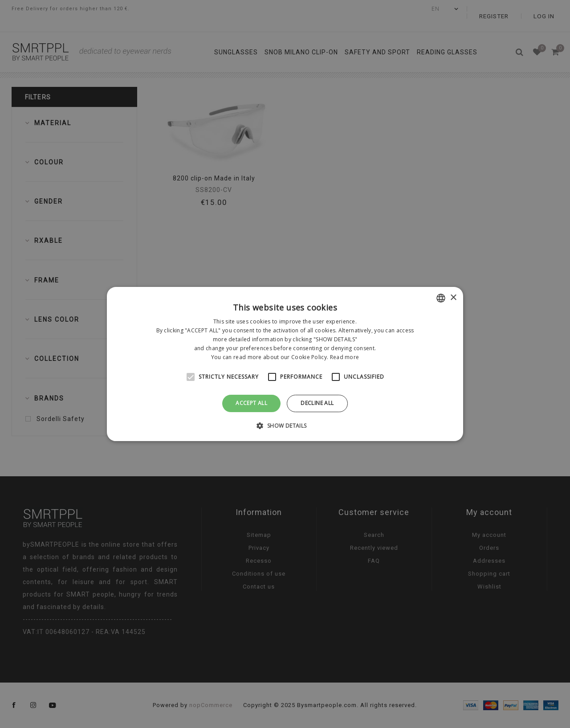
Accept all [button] (251, 403)
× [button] (453, 298)
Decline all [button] (317, 403)
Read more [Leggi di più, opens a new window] (345, 357)
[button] (285, 425)
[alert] (285, 364)
